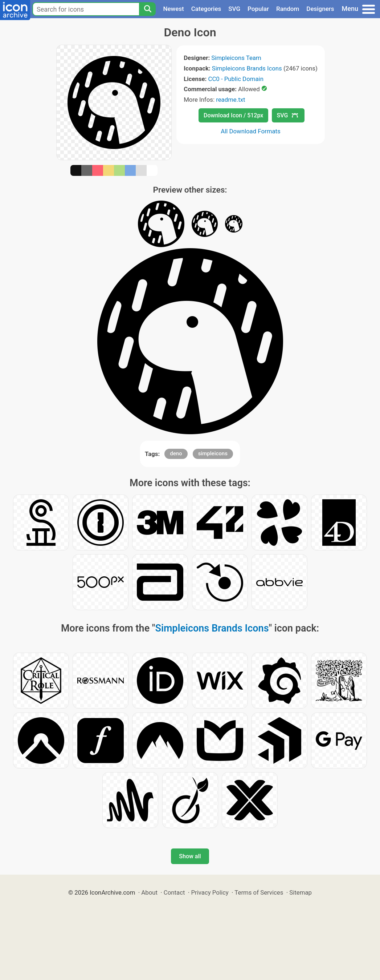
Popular (258, 9)
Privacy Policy (210, 892)
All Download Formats (251, 131)
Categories (206, 9)
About (149, 892)
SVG (234, 9)
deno (176, 453)
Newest (173, 9)
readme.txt (230, 100)
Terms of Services (259, 892)
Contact (174, 892)
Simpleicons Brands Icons (247, 68)
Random (288, 9)
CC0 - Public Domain (236, 79)
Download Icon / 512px (233, 115)
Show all (190, 856)
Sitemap (301, 892)
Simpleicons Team (236, 58)
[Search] (147, 9)
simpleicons (213, 453)
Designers (320, 9)
